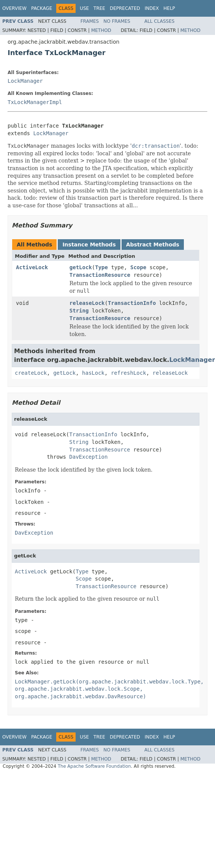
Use (84, 8)
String (79, 311)
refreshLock (129, 373)
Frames (90, 21)
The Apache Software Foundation (94, 766)
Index (152, 8)
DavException (88, 457)
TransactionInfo (132, 303)
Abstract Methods (153, 245)
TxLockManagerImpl (35, 102)
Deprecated (125, 8)
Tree (99, 8)
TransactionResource (100, 275)
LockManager (25, 81)
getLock (81, 267)
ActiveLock (32, 267)
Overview (14, 8)
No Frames (117, 21)
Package (42, 8)
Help (169, 8)
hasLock (93, 373)
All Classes (159, 21)
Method (101, 30)
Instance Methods (89, 245)
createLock (31, 373)
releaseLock (87, 303)
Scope (138, 267)
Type (101, 267)
